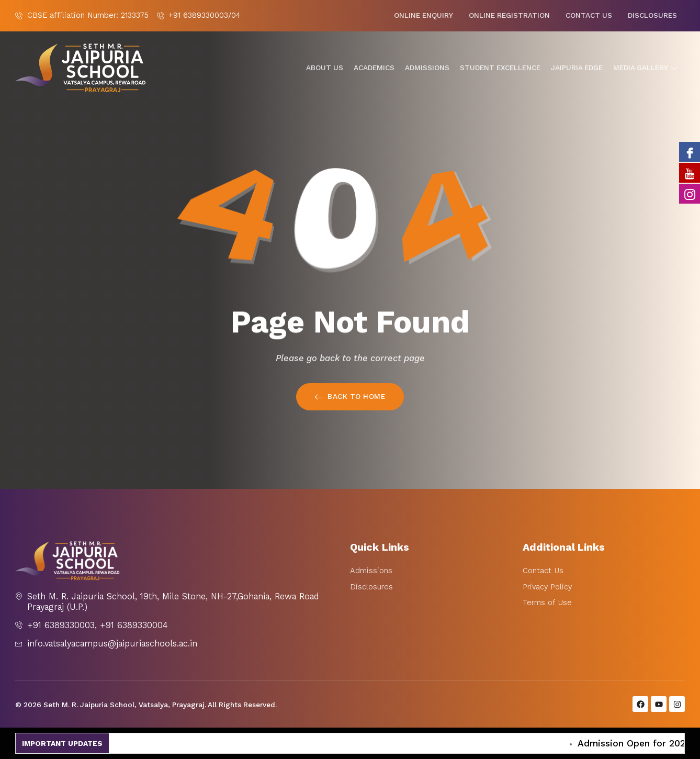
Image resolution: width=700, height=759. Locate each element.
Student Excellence (500, 68)
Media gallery (646, 68)
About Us (325, 68)
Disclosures (652, 15)
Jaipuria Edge (577, 68)
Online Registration (509, 15)
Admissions (427, 68)
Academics (374, 68)
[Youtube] (690, 173)
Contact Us (589, 15)
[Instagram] (690, 194)
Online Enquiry (424, 15)
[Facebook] (690, 152)
